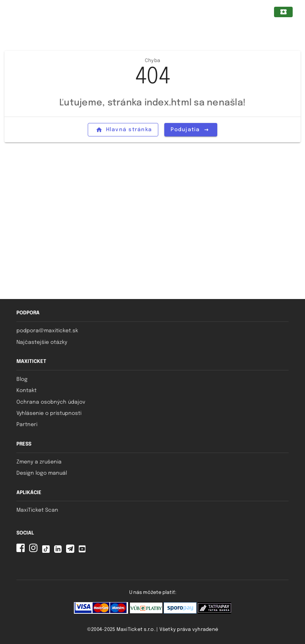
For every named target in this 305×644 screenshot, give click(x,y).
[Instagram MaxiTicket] (35, 551)
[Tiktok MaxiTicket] (47, 551)
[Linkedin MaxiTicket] (59, 551)
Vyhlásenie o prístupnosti (49, 413)
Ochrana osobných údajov (51, 402)
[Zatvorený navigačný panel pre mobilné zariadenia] (17, 12)
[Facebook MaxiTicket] (22, 551)
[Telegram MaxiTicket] (72, 551)
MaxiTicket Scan (37, 510)
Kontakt (27, 391)
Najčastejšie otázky (42, 342)
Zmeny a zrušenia (39, 462)
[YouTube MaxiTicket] (84, 551)
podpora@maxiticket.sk (47, 331)
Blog (22, 379)
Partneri (27, 425)
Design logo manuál (42, 473)
